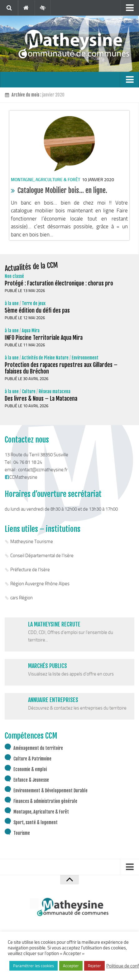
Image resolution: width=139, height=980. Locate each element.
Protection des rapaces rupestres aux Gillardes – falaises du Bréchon (61, 368)
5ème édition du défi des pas (37, 310)
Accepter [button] (71, 966)
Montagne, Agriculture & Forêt (46, 180)
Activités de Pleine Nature (45, 358)
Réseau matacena (55, 391)
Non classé (14, 276)
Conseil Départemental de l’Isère (42, 556)
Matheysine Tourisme (32, 542)
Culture (29, 391)
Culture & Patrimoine (32, 759)
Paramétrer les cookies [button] (34, 966)
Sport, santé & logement (36, 822)
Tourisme (22, 833)
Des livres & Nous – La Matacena (41, 398)
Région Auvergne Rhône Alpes (40, 584)
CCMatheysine (21, 477)
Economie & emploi (30, 769)
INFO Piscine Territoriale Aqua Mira (44, 338)
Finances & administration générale (45, 801)
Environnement (85, 358)
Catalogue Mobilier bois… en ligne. (62, 190)
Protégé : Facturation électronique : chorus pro (59, 283)
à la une (12, 303)
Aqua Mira (31, 331)
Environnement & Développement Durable (50, 791)
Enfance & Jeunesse (31, 780)
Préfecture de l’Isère (30, 570)
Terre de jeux (34, 303)
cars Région (22, 598)
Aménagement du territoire (38, 748)
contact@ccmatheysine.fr (43, 470)
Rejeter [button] (94, 966)
